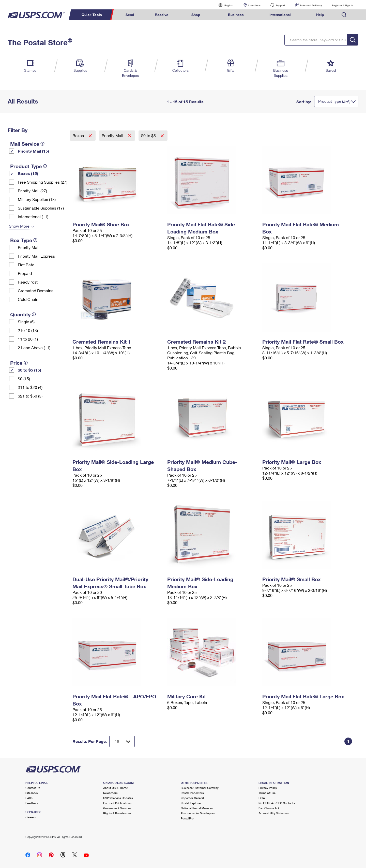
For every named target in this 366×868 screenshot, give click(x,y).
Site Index (32, 793)
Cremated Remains (36, 291)
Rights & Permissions (117, 813)
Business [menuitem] (236, 15)
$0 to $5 (149, 135)
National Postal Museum (197, 808)
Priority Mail (29, 247)
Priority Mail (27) (32, 191)
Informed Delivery (311, 5)
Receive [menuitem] (162, 15)
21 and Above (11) (34, 348)
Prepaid (25, 273)
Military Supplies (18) (37, 199)
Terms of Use (267, 793)
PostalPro (187, 818)
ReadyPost (28, 282)
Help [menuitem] (320, 15)
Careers (30, 817)
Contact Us (33, 788)
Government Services (117, 808)
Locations (254, 5)
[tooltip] (42, 144)
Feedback (32, 803)
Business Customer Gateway (200, 788)
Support (280, 5)
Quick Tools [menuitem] (92, 15)
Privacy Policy (268, 788)
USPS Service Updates (118, 798)
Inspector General (192, 798)
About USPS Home (116, 788)
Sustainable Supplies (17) (41, 208)
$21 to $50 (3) (30, 396)
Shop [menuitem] (196, 15)
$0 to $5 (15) (29, 370)
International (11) (33, 217)
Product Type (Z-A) (334, 101)
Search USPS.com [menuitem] (344, 15)
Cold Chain (28, 299)
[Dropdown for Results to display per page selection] (122, 741)
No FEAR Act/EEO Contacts (277, 803)
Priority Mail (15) (33, 151)
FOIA (262, 798)
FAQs (29, 798)
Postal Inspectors (192, 793)
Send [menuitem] (130, 15)
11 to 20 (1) (28, 339)
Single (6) (26, 322)
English (224, 5)
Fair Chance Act (269, 808)
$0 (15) (24, 379)
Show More (19, 226)
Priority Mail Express (36, 256)
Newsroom (110, 793)
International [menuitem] (280, 15)
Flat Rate (26, 265)
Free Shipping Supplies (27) (43, 182)
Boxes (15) (28, 173)
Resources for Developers (198, 813)
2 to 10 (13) (28, 330)
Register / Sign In (342, 5)
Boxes (79, 135)
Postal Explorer (191, 803)
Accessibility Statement (274, 813)
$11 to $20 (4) (30, 387)
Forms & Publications (117, 803)
